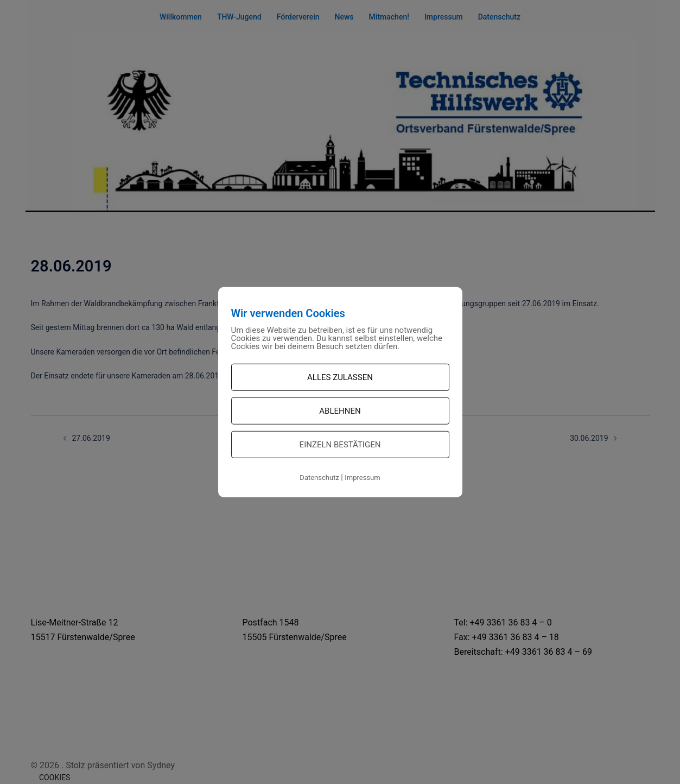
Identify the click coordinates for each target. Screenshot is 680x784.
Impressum (362, 478)
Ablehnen (340, 411)
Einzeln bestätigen (340, 445)
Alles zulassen (340, 377)
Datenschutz (319, 478)
